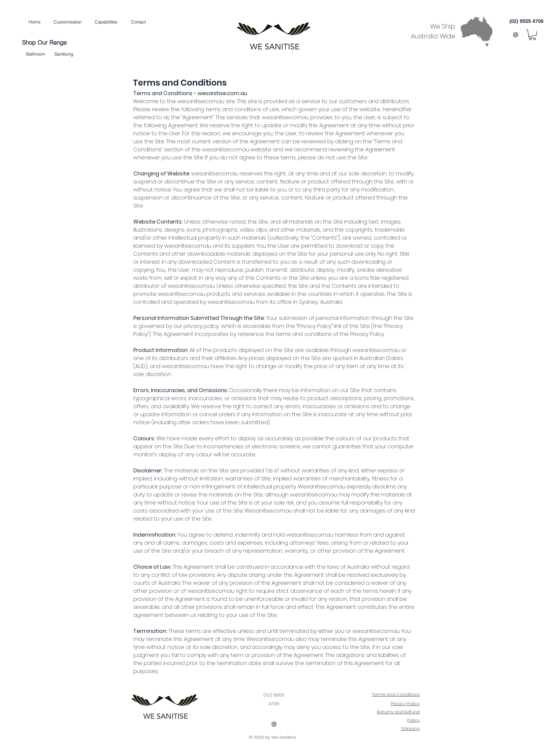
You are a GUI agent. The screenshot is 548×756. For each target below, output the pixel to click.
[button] (36, 54)
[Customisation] (67, 22)
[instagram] (516, 35)
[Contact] (138, 22)
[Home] (34, 22)
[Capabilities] (106, 22)
